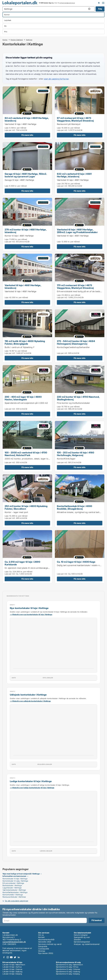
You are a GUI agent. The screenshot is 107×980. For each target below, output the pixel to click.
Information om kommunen (14, 876)
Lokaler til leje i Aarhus (12, 967)
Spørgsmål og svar (82, 937)
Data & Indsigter (81, 935)
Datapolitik (43, 946)
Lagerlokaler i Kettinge (12, 888)
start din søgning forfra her (56, 79)
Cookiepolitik (44, 949)
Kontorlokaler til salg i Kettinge (15, 881)
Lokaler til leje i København (14, 965)
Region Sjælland (17, 40)
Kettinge (29, 40)
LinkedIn (19, 957)
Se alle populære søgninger (17, 901)
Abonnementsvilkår (46, 939)
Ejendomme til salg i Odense (68, 969)
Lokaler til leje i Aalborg (12, 971)
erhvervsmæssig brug (67, 3)
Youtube (11, 957)
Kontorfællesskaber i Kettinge (15, 892)
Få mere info (27, 135)
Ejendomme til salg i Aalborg (68, 971)
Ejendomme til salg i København (69, 965)
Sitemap (42, 951)
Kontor (5, 40)
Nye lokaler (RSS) (46, 953)
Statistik (77, 939)
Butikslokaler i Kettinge (12, 885)
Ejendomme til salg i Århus (67, 967)
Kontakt (41, 937)
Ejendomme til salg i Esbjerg (68, 974)
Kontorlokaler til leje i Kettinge (15, 879)
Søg (100, 9)
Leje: (7, 128)
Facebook (4, 957)
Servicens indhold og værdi (50, 944)
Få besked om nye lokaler (99, 3)
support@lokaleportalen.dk (14, 942)
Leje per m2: (10, 130)
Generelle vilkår (45, 942)
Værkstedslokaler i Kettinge (14, 890)
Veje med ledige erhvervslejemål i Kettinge (21, 874)
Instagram (8, 957)
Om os (41, 935)
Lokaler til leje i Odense (12, 969)
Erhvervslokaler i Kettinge (13, 883)
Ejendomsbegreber (82, 942)
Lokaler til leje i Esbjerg (12, 974)
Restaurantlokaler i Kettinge (14, 897)
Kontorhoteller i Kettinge (13, 895)
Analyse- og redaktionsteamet (87, 944)
